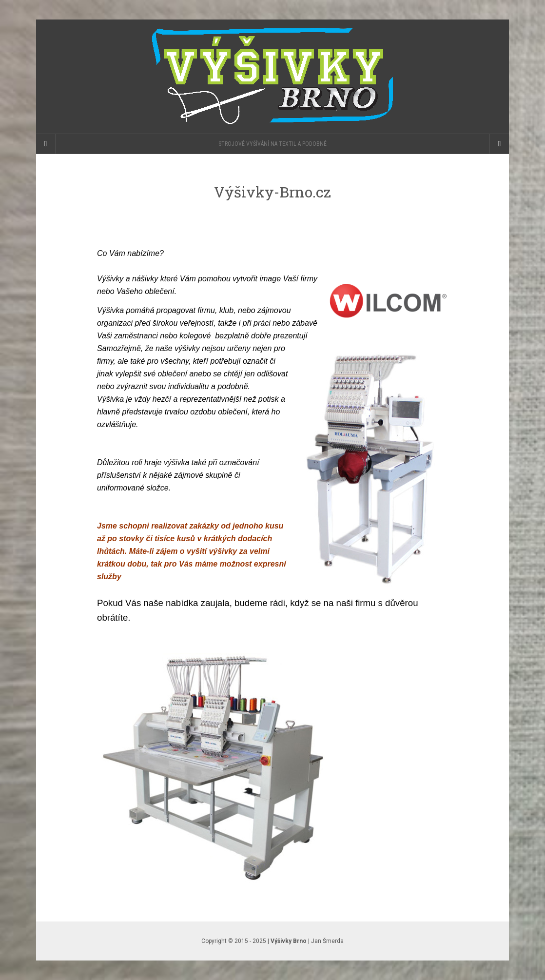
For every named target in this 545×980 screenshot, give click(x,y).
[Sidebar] (46, 144)
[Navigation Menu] (499, 144)
